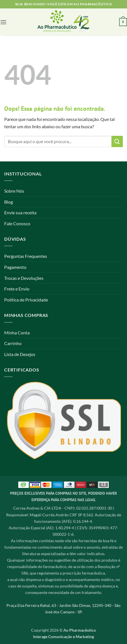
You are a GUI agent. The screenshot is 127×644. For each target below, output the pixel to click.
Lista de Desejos (20, 354)
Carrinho (13, 343)
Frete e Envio (17, 289)
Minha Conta (17, 333)
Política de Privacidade (26, 300)
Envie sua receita (20, 212)
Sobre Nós (14, 191)
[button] (3, 22)
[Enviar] (117, 141)
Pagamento (15, 267)
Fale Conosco (17, 223)
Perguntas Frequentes (26, 256)
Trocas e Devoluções (24, 278)
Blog (9, 202)
